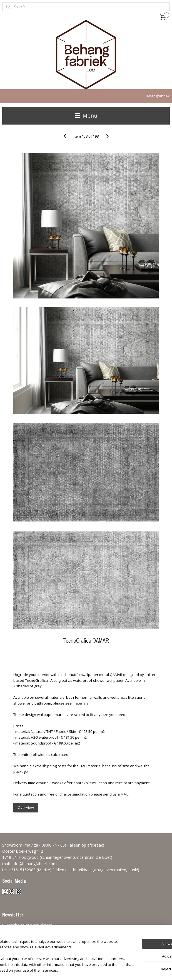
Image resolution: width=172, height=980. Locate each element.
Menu (86, 116)
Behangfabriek (157, 96)
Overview (26, 807)
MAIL (124, 794)
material (79, 703)
